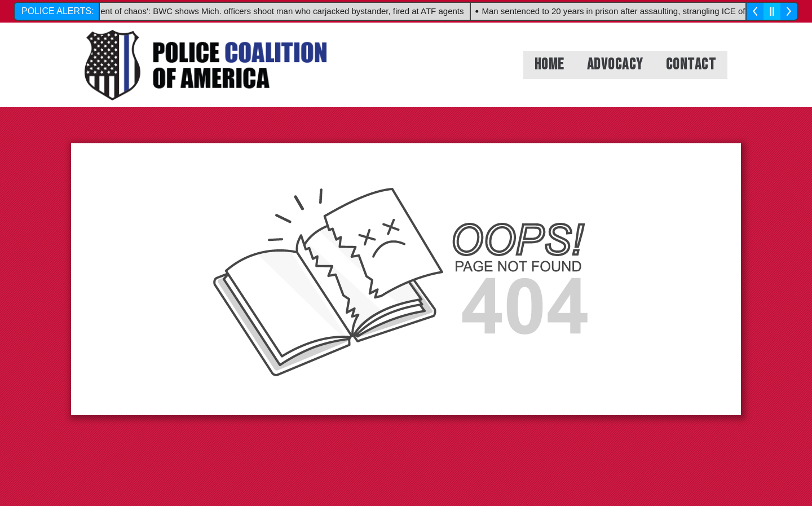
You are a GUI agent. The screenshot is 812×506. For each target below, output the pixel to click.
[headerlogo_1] (206, 65)
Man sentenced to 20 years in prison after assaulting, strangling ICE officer (623, 11)
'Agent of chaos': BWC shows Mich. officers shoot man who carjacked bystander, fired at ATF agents (278, 11)
